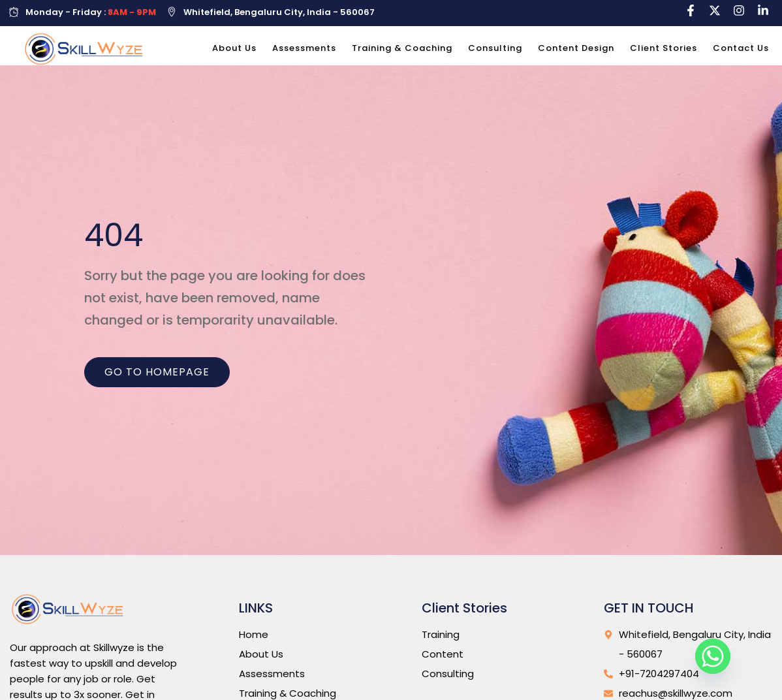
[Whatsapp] (713, 656)
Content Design (576, 48)
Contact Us (741, 48)
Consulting (495, 48)
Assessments (304, 48)
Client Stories (664, 48)
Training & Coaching (402, 48)
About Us (234, 48)
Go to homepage (157, 378)
